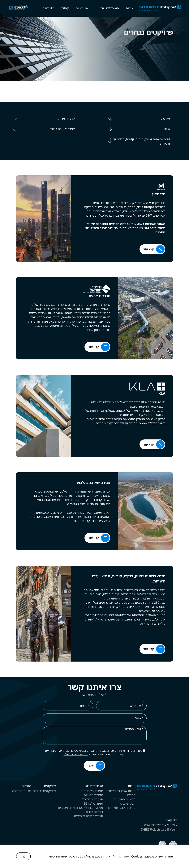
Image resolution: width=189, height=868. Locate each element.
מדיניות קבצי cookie (122, 808)
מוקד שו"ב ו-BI (93, 803)
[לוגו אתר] (157, 788)
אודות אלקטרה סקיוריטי (120, 791)
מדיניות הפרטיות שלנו (76, 754)
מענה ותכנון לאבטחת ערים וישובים (80, 808)
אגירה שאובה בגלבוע (61, 129)
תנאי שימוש (128, 803)
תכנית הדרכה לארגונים (88, 816)
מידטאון (165, 119)
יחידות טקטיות (93, 795)
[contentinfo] (94, 822)
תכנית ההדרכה (22, 791)
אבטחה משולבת (93, 799)
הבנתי (23, 856)
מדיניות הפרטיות (125, 799)
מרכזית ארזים (66, 119)
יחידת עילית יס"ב (92, 791)
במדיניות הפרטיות (61, 856)
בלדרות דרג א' (94, 812)
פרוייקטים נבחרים (44, 791)
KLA (167, 129)
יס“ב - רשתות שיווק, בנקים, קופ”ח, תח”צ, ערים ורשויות (140, 141)
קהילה (131, 795)
